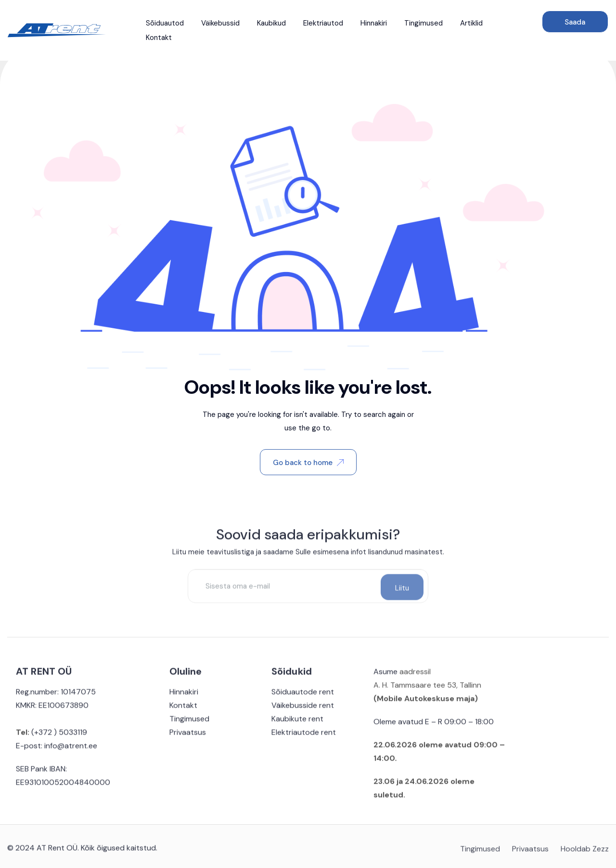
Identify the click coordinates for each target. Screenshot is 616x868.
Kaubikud (271, 23)
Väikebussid (220, 23)
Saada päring (575, 25)
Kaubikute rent (297, 722)
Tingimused (423, 23)
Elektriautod (323, 23)
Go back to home (308, 463)
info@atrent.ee (71, 749)
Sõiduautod (165, 23)
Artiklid (471, 23)
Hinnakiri (374, 23)
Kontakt (159, 38)
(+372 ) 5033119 (58, 736)
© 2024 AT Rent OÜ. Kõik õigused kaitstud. (82, 851)
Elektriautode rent (304, 736)
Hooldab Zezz (585, 854)
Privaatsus (188, 736)
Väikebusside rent (303, 709)
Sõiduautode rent (303, 695)
